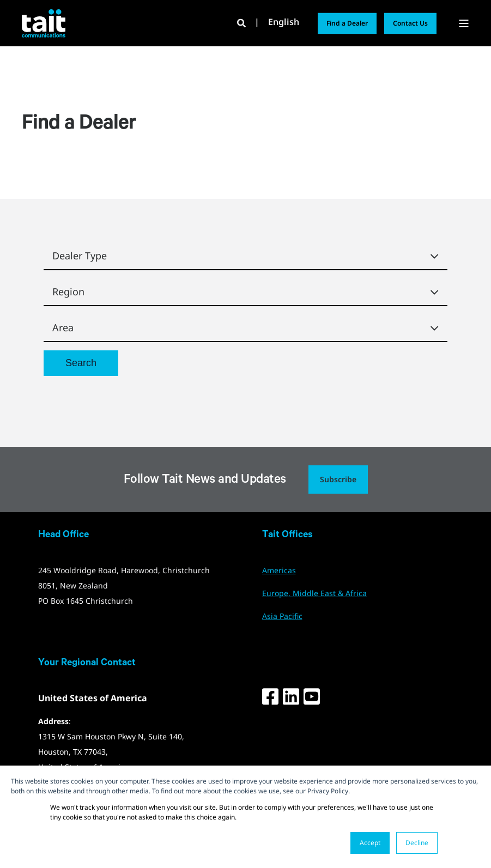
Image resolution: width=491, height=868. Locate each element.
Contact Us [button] (410, 23)
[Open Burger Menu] (464, 23)
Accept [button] (370, 843)
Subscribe (338, 479)
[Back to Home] (44, 23)
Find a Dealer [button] (347, 23)
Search (81, 363)
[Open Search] (243, 22)
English (284, 22)
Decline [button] (417, 843)
